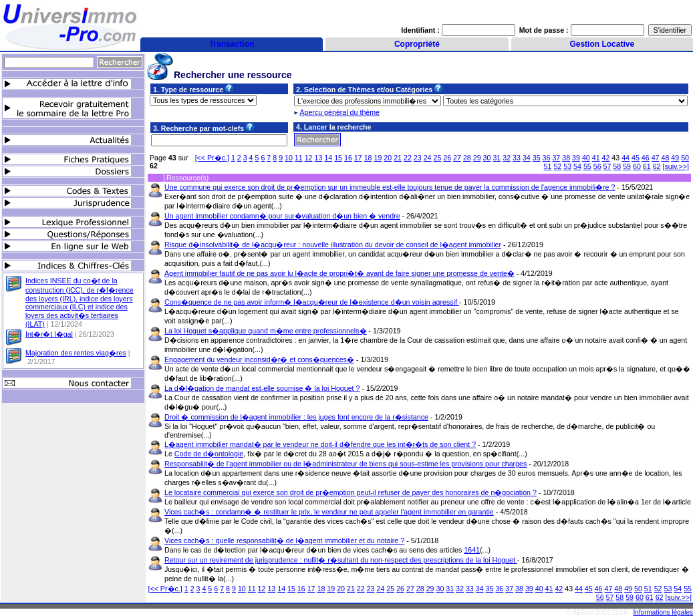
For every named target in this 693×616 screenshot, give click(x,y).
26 (447, 158)
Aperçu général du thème (339, 112)
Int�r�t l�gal (49, 334)
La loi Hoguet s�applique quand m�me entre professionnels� (266, 331)
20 (388, 158)
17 (358, 158)
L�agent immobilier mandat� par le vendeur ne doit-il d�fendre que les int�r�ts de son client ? (320, 444)
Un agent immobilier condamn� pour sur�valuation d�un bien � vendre (282, 216)
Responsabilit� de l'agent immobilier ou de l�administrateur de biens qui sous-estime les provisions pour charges (345, 464)
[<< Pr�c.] (212, 158)
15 (338, 158)
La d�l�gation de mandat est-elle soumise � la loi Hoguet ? (262, 388)
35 (537, 158)
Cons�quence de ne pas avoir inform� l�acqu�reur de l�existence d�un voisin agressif (312, 302)
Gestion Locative (602, 44)
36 (547, 158)
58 (617, 166)
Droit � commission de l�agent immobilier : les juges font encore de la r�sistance (296, 417)
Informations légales (664, 612)
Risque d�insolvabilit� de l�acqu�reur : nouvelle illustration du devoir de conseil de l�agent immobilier (333, 245)
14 (328, 158)
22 (408, 158)
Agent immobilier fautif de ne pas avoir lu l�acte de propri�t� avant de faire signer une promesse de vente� (339, 273)
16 (348, 158)
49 (675, 158)
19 (378, 158)
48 (665, 158)
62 (657, 166)
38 (566, 158)
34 (527, 158)
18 (368, 158)
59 (627, 166)
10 (289, 158)
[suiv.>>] (676, 166)
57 (607, 166)
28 (467, 158)
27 (457, 158)
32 (507, 158)
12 (309, 158)
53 (567, 166)
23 (418, 158)
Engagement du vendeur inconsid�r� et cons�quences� (259, 359)
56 (597, 166)
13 (319, 158)
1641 (472, 550)
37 (556, 158)
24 (428, 158)
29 (477, 158)
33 (517, 158)
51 (548, 166)
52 (557, 166)
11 (299, 158)
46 (646, 158)
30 (487, 158)
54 (577, 166)
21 (398, 158)
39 (576, 158)
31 (497, 158)
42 (606, 158)
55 (587, 166)
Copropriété (417, 44)
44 (626, 158)
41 (596, 158)
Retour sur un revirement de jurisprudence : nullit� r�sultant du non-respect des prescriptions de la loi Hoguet (341, 560)
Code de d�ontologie (209, 454)
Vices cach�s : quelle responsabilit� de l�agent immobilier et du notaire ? (284, 541)
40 (586, 158)
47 (656, 158)
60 (637, 166)
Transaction (232, 44)
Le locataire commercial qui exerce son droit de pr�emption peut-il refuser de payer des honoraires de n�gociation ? (351, 492)
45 (636, 158)
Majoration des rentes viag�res (76, 353)
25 (437, 158)
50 (685, 158)
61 (647, 166)
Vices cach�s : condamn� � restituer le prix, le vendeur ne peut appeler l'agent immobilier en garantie (329, 512)
